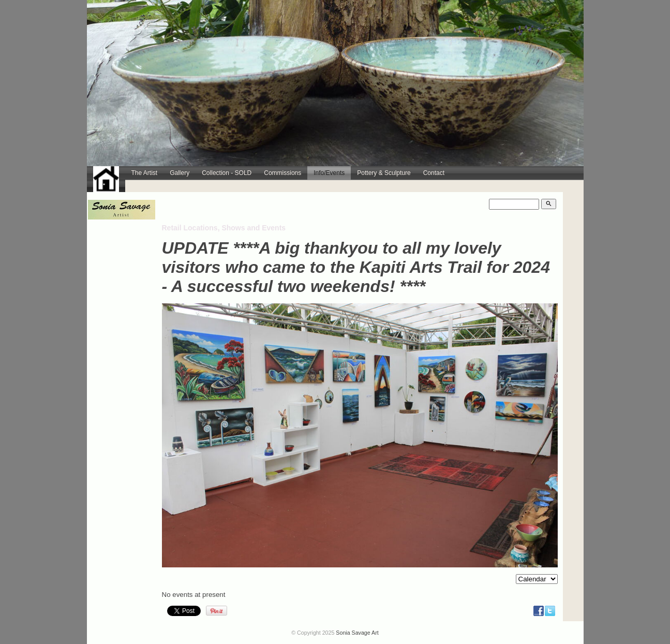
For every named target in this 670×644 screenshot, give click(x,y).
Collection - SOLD (227, 173)
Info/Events (329, 173)
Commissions (282, 173)
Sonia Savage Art (357, 633)
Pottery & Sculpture (384, 173)
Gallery (180, 173)
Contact (434, 173)
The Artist (145, 173)
